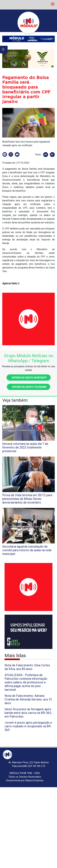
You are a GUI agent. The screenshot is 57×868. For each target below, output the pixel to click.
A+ (46, 155)
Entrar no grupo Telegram (28, 387)
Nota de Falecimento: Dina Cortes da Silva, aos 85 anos (27, 667)
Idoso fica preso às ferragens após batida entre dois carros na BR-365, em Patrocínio (28, 713)
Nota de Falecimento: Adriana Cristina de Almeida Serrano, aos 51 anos (28, 699)
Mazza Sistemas (34, 780)
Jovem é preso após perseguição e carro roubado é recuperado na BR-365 (28, 726)
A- (52, 155)
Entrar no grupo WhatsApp (29, 378)
